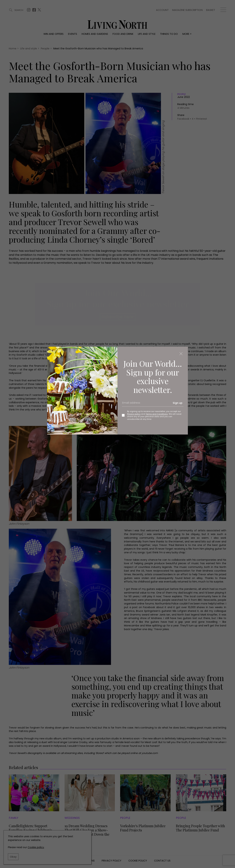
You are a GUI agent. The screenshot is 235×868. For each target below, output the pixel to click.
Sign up (178, 403)
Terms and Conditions (157, 414)
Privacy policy (134, 414)
